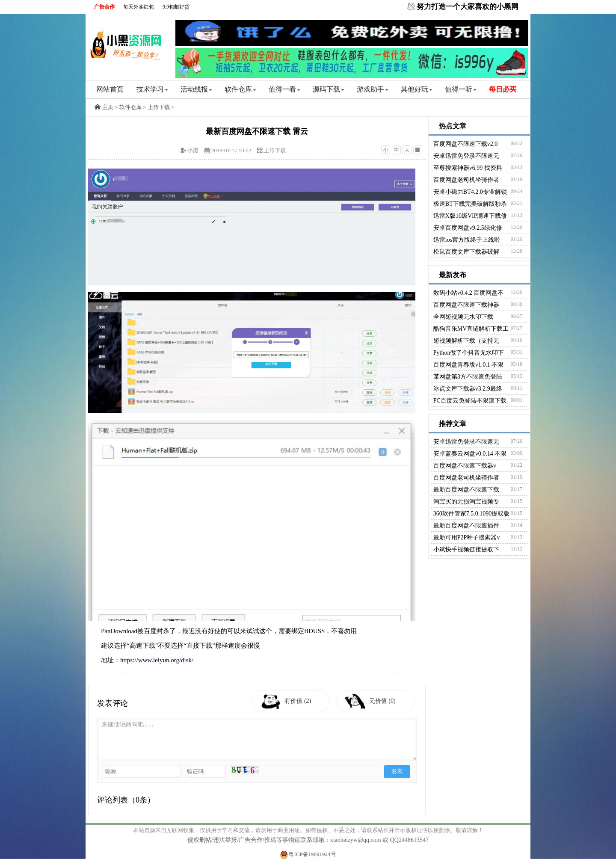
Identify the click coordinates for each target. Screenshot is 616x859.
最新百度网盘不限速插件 (466, 526)
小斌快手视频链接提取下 (466, 549)
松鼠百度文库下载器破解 (466, 252)
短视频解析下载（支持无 (466, 341)
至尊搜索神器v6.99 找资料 (468, 168)
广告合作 (104, 7)
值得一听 (461, 89)
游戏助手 (372, 89)
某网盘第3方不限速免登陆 (468, 377)
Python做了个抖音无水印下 (469, 353)
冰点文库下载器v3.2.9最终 (468, 389)
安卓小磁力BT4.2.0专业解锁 (470, 192)
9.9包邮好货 (176, 7)
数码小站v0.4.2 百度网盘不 (469, 293)
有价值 (300, 701)
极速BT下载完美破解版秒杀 (470, 204)
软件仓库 (240, 89)
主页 (108, 107)
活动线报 (196, 89)
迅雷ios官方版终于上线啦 (467, 240)
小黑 (193, 150)
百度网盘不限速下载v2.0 (466, 144)
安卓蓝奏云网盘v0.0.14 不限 (470, 454)
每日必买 (503, 89)
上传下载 (159, 107)
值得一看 (284, 89)
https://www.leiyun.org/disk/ (157, 660)
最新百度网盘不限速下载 (466, 490)
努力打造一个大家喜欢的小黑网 (468, 7)
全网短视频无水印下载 (463, 317)
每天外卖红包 (139, 7)
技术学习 (152, 89)
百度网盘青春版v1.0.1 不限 (469, 365)
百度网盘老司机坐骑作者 (466, 180)
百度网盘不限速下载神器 (466, 305)
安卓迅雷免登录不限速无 (466, 156)
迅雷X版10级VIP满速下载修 (470, 216)
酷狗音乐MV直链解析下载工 (471, 329)
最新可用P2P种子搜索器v (467, 538)
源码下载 (328, 89)
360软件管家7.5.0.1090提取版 (472, 514)
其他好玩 (416, 89)
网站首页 (110, 89)
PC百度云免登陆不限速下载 (470, 401)
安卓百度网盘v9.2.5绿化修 (468, 228)
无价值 (385, 701)
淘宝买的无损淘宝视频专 (466, 502)
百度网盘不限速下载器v (465, 466)
